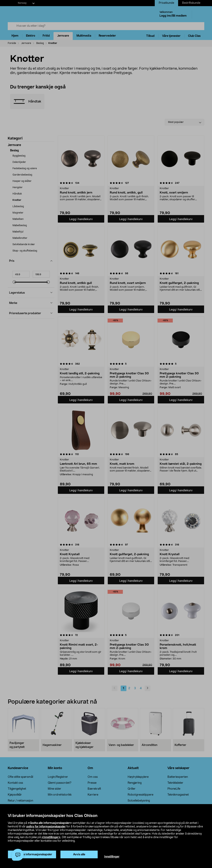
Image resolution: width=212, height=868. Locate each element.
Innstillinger (112, 857)
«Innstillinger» (51, 837)
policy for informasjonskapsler (46, 827)
